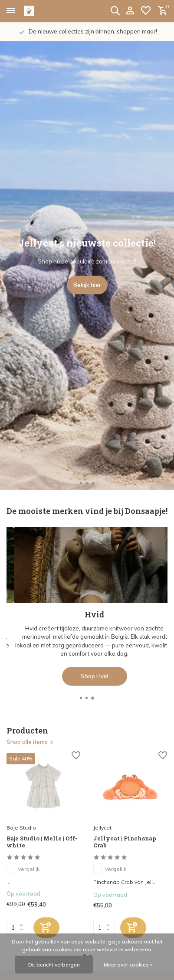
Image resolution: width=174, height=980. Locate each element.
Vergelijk (23, 869)
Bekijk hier (87, 285)
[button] (81, 483)
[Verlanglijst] (146, 11)
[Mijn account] (130, 11)
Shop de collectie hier (87, 676)
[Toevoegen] (46, 928)
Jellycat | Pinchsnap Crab (125, 842)
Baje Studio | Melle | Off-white (42, 842)
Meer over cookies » (128, 965)
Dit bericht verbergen (54, 965)
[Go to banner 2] (87, 606)
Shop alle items (30, 742)
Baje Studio (21, 828)
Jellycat (102, 828)
